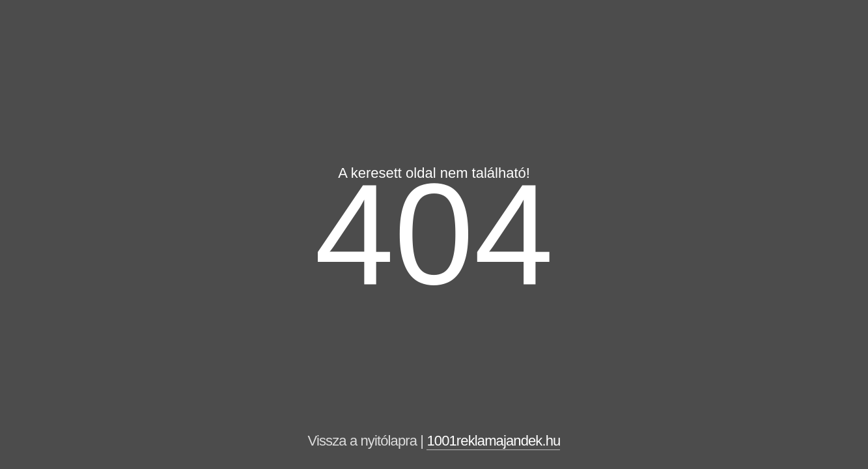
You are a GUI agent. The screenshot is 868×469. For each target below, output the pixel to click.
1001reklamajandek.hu (493, 441)
